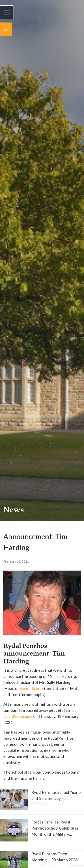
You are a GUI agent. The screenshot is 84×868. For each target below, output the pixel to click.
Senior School (32, 688)
